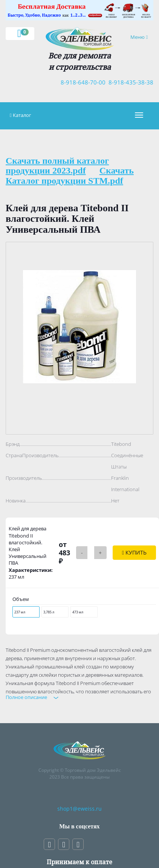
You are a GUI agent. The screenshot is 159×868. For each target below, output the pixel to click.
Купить (134, 552)
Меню (142, 37)
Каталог (22, 115)
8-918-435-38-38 (129, 82)
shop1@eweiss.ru (79, 809)
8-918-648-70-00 (82, 82)
